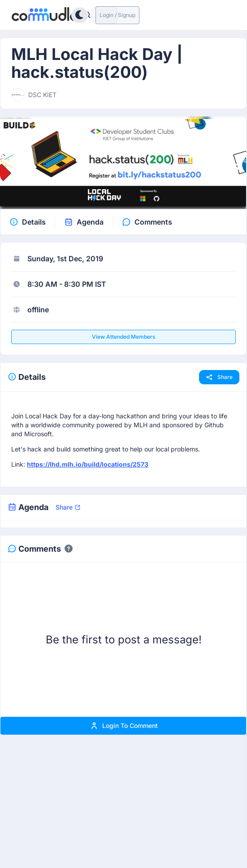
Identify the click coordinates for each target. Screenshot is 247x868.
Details (34, 222)
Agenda (90, 222)
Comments (153, 222)
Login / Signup (117, 15)
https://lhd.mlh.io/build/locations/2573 (88, 464)
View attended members (123, 337)
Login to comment (124, 726)
